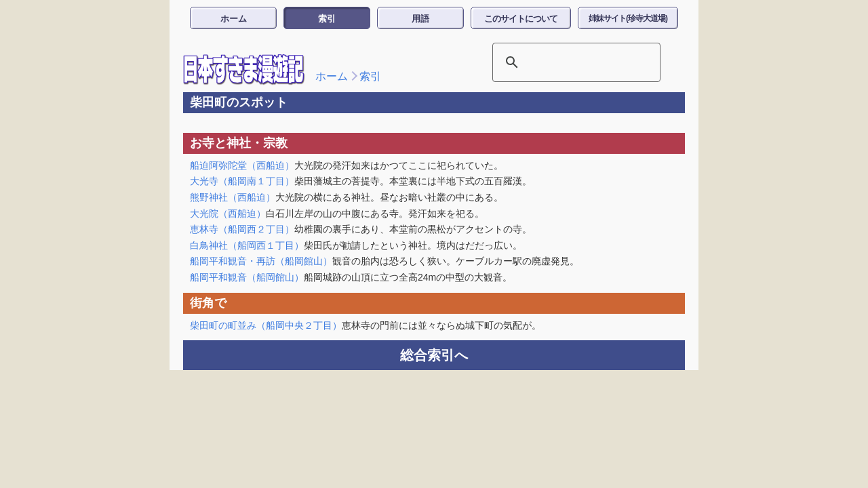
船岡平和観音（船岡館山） (247, 277)
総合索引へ (434, 355)
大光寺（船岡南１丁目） (242, 181)
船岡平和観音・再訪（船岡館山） (261, 261)
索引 (327, 19)
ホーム (234, 19)
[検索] (559, 62)
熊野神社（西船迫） (233, 197)
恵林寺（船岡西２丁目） (242, 229)
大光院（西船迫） (228, 213)
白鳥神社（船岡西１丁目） (247, 245)
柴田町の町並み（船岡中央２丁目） (266, 325)
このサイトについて (521, 19)
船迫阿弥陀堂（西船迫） (242, 165)
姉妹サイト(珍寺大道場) (628, 18)
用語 (420, 19)
